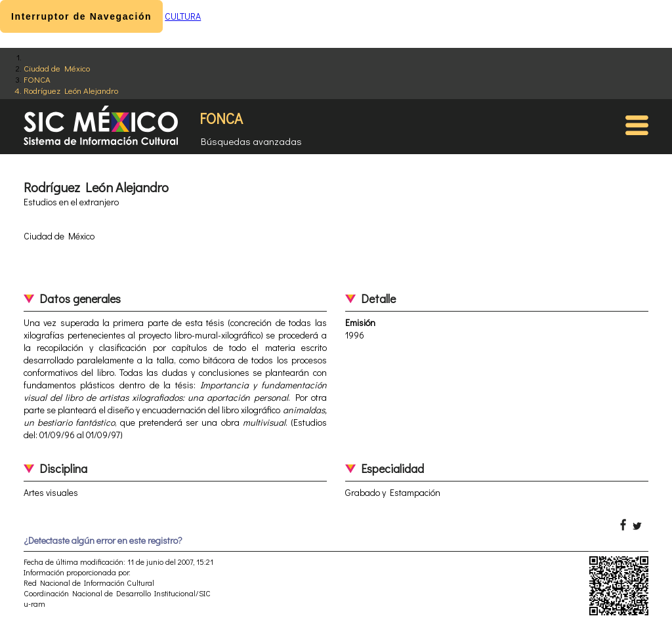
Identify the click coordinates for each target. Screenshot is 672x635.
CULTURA (183, 16)
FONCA (37, 79)
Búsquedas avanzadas (251, 141)
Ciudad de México (57, 68)
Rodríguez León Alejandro (71, 90)
